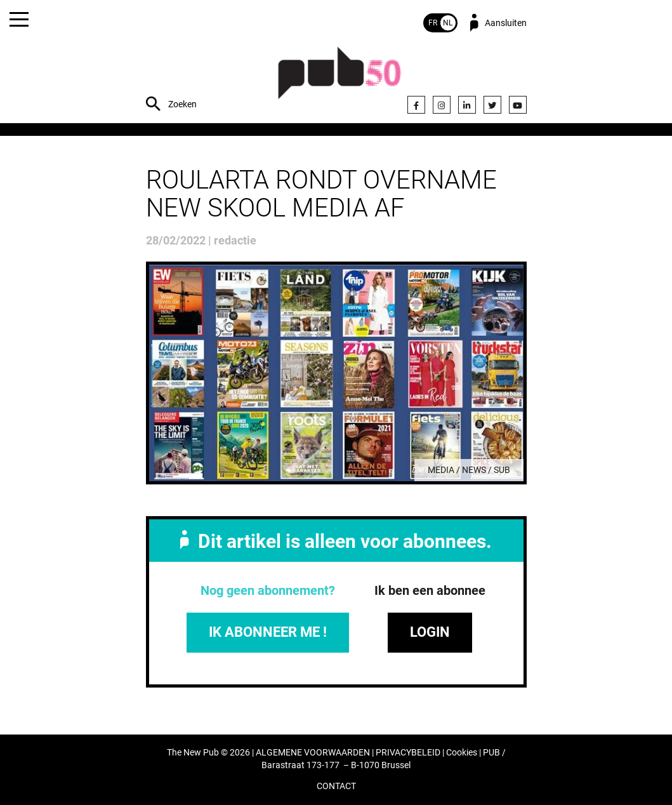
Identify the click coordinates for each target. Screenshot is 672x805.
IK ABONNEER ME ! (268, 632)
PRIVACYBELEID (408, 753)
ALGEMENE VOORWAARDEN (313, 753)
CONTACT (336, 786)
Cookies (462, 753)
